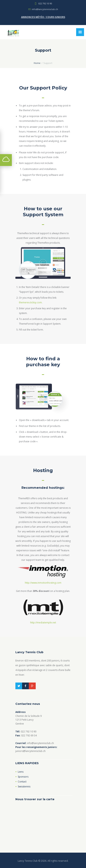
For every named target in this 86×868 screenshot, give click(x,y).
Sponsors (23, 777)
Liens (21, 772)
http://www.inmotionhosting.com (43, 583)
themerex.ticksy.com (30, 302)
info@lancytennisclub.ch (45, 9)
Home (37, 63)
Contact (22, 782)
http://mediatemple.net (43, 623)
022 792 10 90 (45, 3)
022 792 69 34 (29, 735)
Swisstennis (24, 787)
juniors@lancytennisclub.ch (30, 751)
